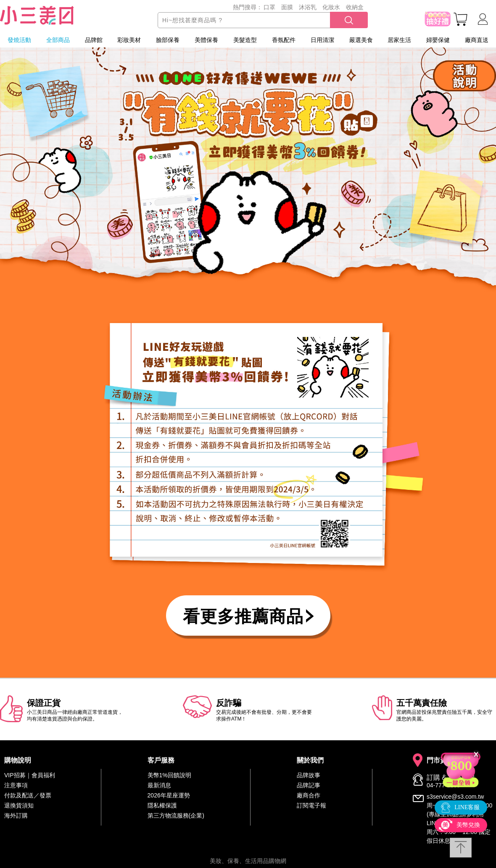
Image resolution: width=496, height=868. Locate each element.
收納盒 (355, 7)
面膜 (287, 7)
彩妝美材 (129, 40)
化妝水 (331, 7)
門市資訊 (440, 760)
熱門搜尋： (248, 7)
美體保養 (206, 40)
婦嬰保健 (438, 40)
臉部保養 (168, 40)
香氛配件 (284, 40)
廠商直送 (477, 40)
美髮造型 (245, 40)
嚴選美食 (361, 40)
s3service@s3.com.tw (455, 797)
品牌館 (94, 40)
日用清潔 (322, 40)
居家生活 (399, 40)
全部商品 (58, 40)
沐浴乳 (308, 7)
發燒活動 (19, 40)
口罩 (269, 7)
